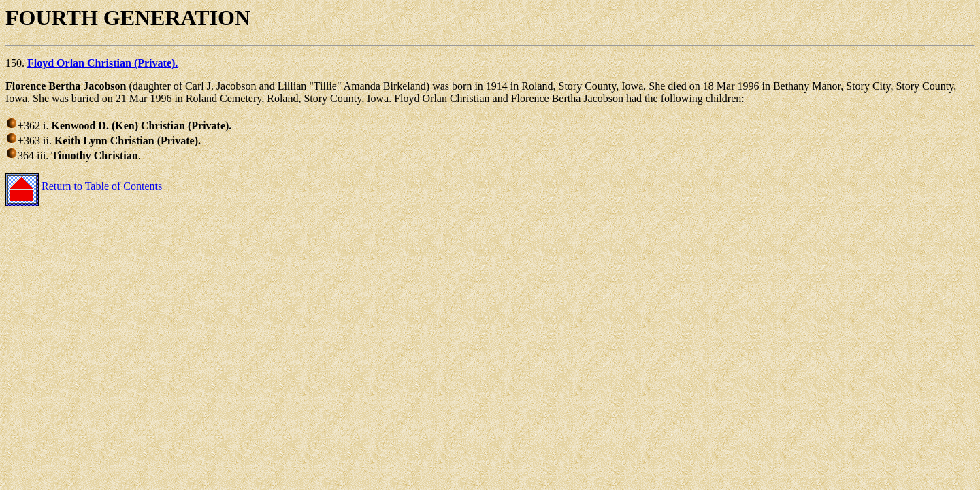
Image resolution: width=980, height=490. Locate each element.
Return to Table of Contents (84, 186)
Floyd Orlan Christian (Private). (102, 63)
